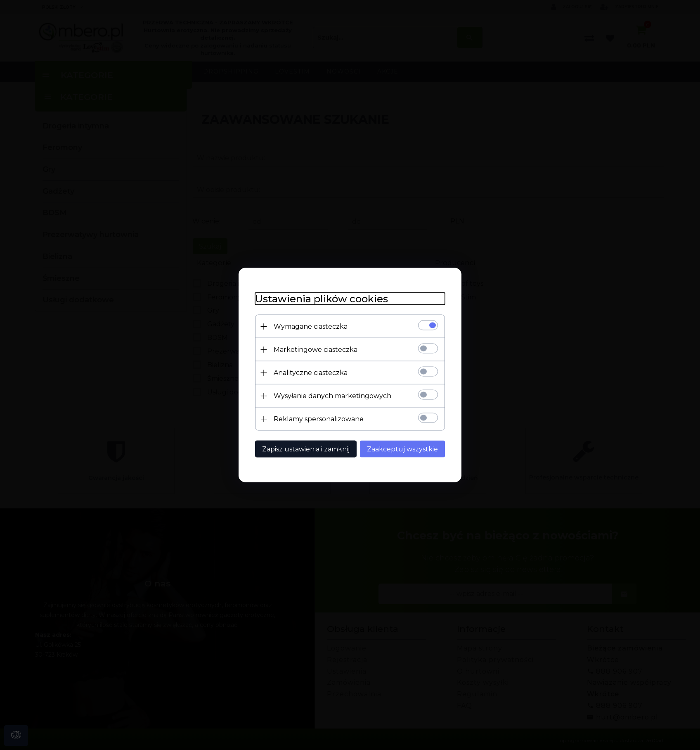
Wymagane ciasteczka (311, 326)
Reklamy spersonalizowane (319, 419)
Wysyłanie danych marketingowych (332, 396)
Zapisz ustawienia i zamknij (306, 449)
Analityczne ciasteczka (311, 373)
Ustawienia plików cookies (322, 299)
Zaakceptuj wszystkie (402, 449)
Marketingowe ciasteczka (316, 350)
